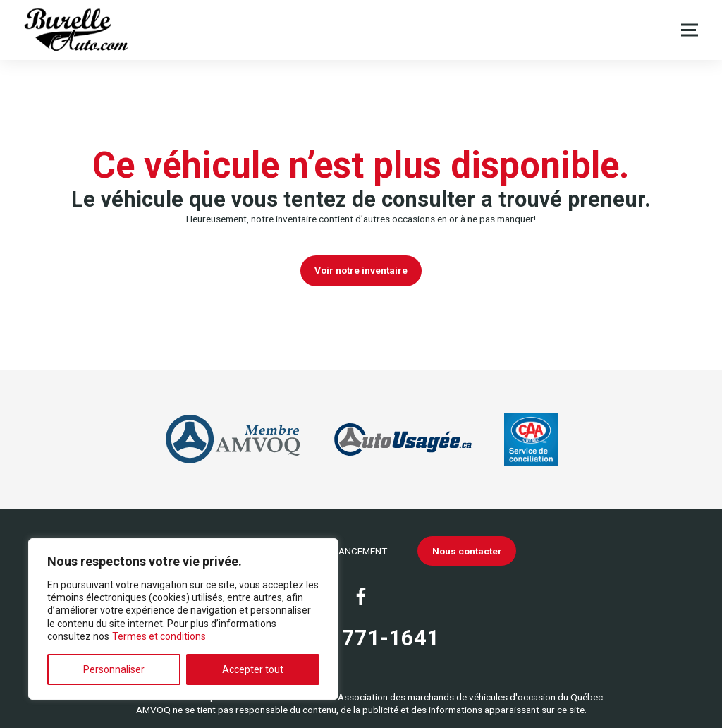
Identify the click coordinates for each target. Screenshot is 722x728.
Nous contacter (467, 551)
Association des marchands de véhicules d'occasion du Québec (470, 697)
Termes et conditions (159, 636)
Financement (356, 551)
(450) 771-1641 (361, 638)
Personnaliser (114, 669)
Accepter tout (253, 669)
